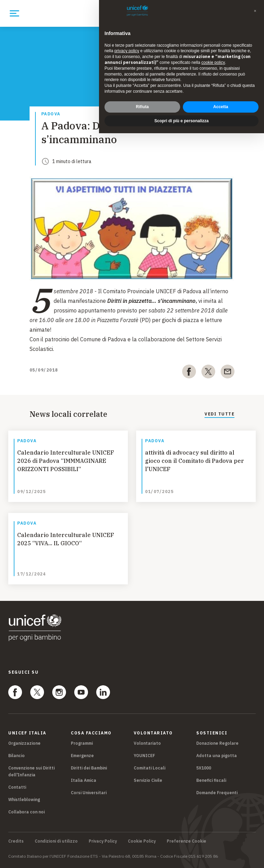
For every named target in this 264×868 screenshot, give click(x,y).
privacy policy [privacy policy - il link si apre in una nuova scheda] (127, 51)
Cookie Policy (142, 841)
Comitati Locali (150, 768)
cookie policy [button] (213, 62)
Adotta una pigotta (217, 756)
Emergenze (82, 756)
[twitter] (208, 373)
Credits (16, 841)
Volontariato (147, 743)
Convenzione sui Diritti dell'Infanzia (31, 771)
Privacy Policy (103, 841)
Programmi (82, 743)
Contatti (17, 787)
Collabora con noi (26, 812)
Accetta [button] (221, 107)
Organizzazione (24, 743)
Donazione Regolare (217, 743)
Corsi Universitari (89, 793)
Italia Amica (84, 780)
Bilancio (16, 756)
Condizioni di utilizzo (56, 841)
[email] (228, 373)
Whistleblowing (24, 800)
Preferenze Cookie (186, 841)
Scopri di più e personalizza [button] (181, 121)
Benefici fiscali (211, 780)
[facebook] (189, 373)
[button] (255, 11)
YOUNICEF (144, 756)
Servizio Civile (148, 780)
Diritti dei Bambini (89, 768)
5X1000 (204, 768)
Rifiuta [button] (142, 107)
